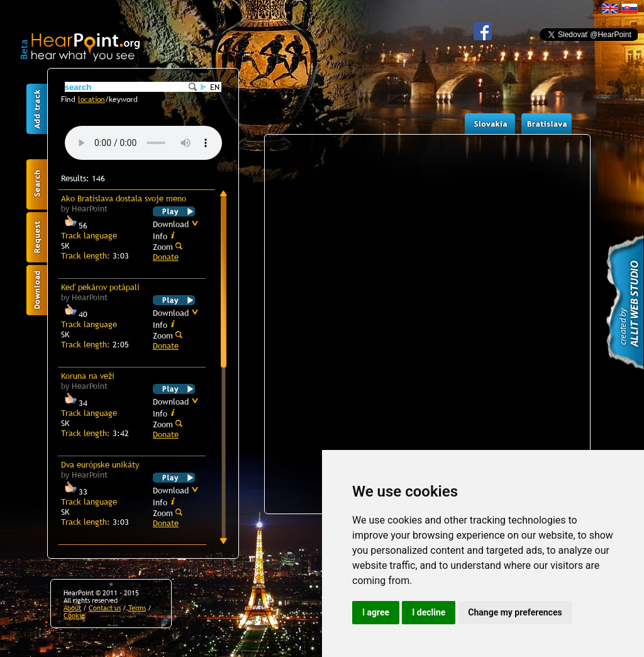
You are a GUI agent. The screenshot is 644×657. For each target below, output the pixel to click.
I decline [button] (429, 612)
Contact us (105, 608)
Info (164, 235)
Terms (137, 608)
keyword (123, 99)
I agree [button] (376, 612)
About (72, 608)
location (92, 99)
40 (74, 314)
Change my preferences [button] (515, 612)
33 (74, 491)
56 (74, 225)
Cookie (74, 615)
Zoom (168, 246)
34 (74, 403)
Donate (166, 257)
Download (176, 224)
